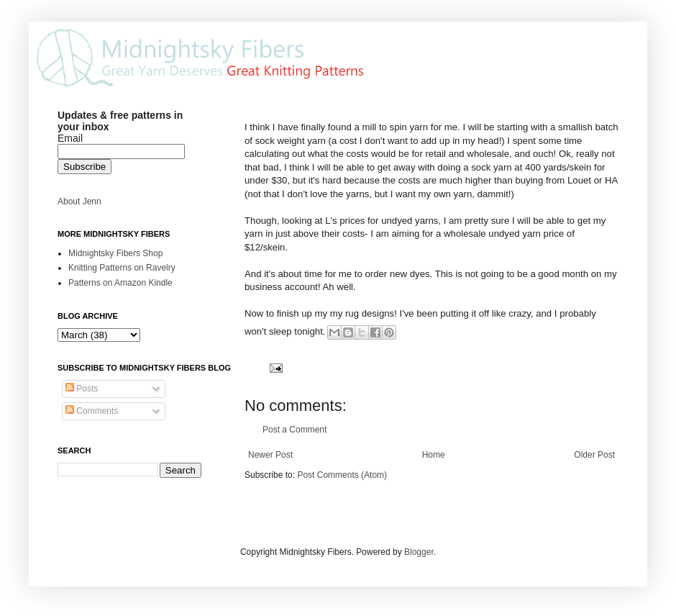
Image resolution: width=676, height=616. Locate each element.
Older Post (594, 455)
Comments (92, 411)
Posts (82, 389)
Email (70, 138)
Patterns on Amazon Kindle (120, 283)
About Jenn (79, 201)
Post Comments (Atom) (342, 475)
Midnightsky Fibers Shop (115, 253)
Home (434, 455)
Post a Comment (294, 430)
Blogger (419, 552)
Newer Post (270, 455)
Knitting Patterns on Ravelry (122, 268)
